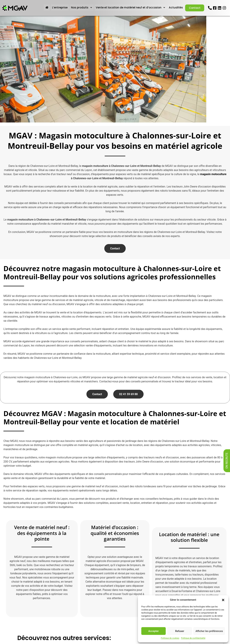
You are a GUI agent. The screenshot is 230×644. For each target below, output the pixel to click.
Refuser (180, 631)
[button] (223, 600)
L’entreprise (58, 7)
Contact (194, 8)
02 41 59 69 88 (128, 394)
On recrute (227, 461)
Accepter (154, 631)
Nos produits (80, 7)
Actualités (175, 7)
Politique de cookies (170, 638)
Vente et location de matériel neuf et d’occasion (129, 7)
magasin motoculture (213, 174)
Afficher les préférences (209, 631)
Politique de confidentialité (193, 638)
